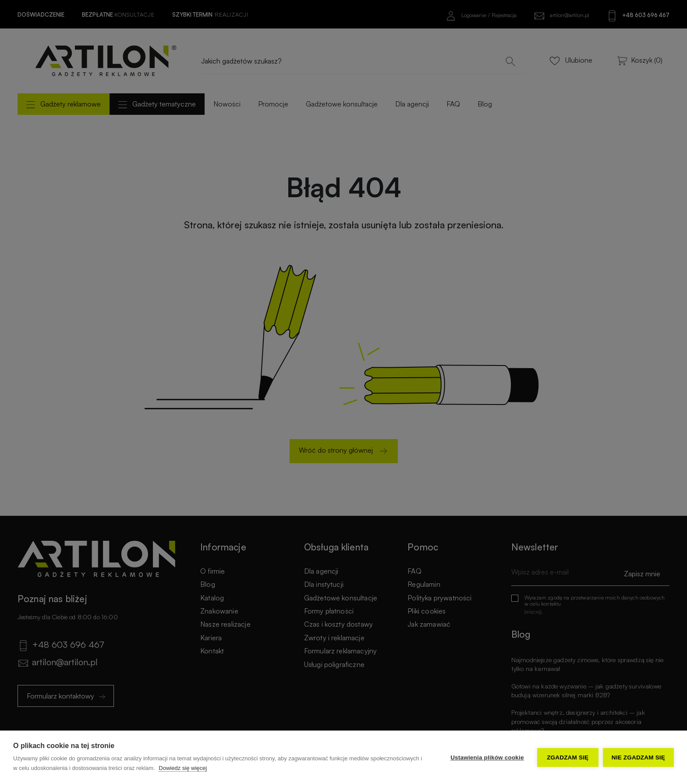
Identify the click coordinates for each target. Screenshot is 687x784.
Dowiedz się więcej (183, 768)
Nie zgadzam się (638, 757)
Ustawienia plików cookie (487, 757)
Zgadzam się (568, 757)
